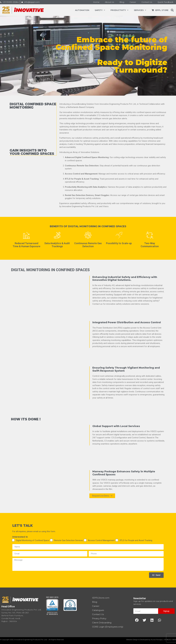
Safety (100, 10)
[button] (172, 10)
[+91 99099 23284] (1, 2)
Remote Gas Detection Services (69, 540)
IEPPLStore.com (101, 598)
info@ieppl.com (32, 2)
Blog (122, 2)
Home (96, 2)
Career (133, 2)
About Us (109, 2)
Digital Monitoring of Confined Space (33, 540)
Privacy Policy (99, 618)
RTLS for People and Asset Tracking (136, 540)
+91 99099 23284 (11, 2)
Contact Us (147, 2)
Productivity (119, 10)
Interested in (20, 537)
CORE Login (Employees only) (108, 627)
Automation (82, 10)
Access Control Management (101, 540)
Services (140, 10)
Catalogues (98, 610)
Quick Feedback (165, 2)
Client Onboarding (102, 623)
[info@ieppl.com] (22, 2)
